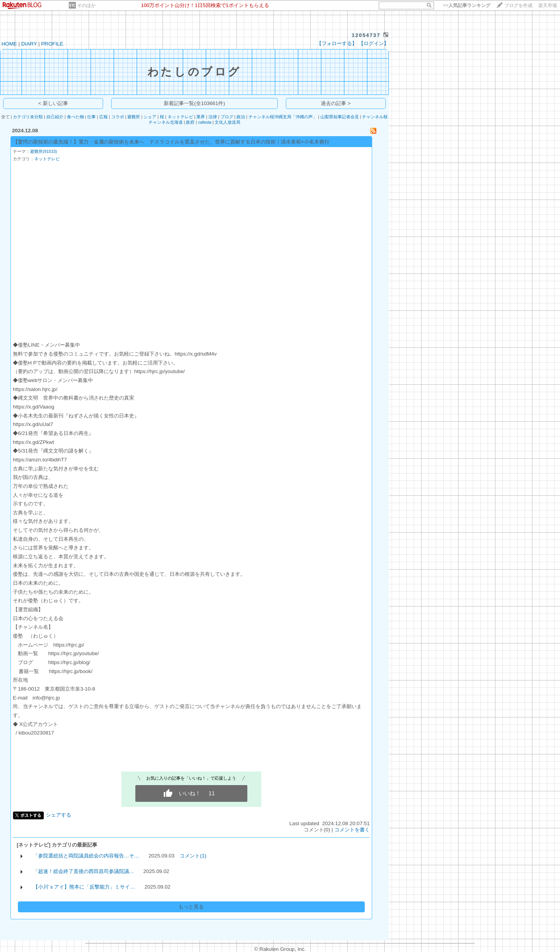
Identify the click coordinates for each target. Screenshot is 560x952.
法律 (213, 117)
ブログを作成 (518, 5)
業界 (201, 117)
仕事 (91, 117)
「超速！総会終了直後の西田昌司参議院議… (84, 871)
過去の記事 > (336, 103)
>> (467, 5)
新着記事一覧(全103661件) (194, 103)
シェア (150, 117)
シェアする (59, 815)
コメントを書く (352, 830)
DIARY (29, 44)
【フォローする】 (337, 43)
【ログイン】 (374, 43)
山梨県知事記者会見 (340, 117)
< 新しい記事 (53, 103)
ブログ (227, 117)
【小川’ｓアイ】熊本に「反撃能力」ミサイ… (84, 887)
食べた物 (75, 117)
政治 (241, 117)
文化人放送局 (227, 122)
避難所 (134, 117)
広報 (103, 117)
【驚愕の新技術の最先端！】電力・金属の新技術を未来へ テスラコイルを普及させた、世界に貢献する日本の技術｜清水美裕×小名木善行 (171, 142)
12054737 (366, 35)
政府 (190, 122)
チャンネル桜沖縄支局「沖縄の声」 (283, 117)
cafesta (205, 122)
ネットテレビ (180, 117)
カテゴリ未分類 (28, 117)
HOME (9, 44)
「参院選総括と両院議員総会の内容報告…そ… (86, 856)
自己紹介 (55, 117)
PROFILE (52, 44)
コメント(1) (193, 856)
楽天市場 (548, 5)
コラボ (118, 117)
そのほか (86, 5)
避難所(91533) (44, 151)
